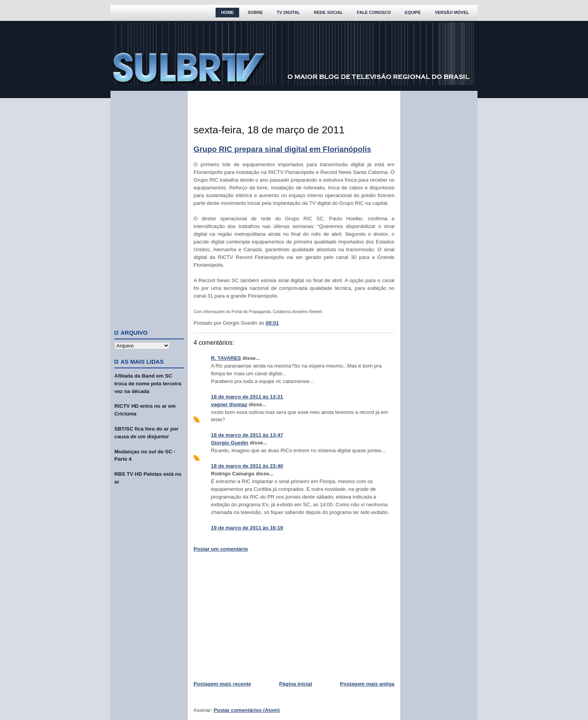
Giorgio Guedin (230, 443)
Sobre (255, 12)
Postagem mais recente (222, 684)
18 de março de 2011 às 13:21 (247, 397)
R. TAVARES (226, 358)
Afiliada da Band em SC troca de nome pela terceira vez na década (148, 384)
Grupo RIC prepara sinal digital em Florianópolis (282, 149)
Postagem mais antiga (367, 684)
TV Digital (288, 12)
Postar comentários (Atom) (247, 710)
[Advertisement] (149, 207)
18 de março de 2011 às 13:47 (247, 435)
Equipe (413, 12)
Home (227, 12)
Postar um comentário (221, 549)
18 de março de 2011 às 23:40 (247, 466)
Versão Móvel (452, 12)
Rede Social (329, 12)
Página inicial (295, 684)
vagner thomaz (229, 404)
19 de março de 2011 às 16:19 (247, 528)
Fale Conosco (374, 12)
